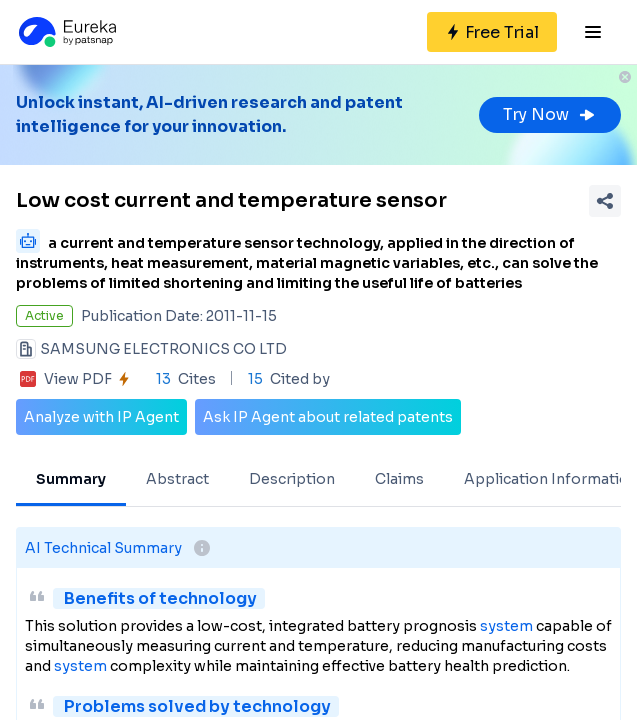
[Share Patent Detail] (605, 201)
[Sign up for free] (492, 32)
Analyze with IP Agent (101, 417)
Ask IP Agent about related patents (328, 417)
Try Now (550, 114)
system (506, 626)
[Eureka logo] (66, 32)
